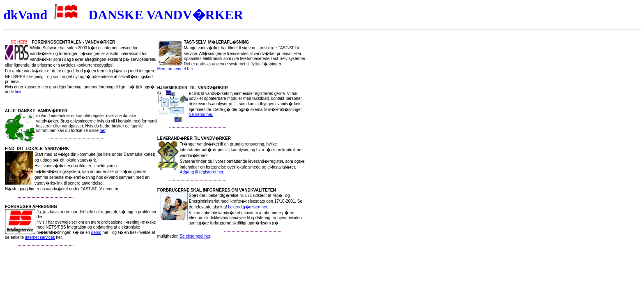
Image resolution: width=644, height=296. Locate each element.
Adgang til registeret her (202, 172)
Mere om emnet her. (176, 69)
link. (19, 92)
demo (96, 232)
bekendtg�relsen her (247, 207)
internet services (40, 237)
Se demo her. (201, 114)
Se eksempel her (195, 236)
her (103, 131)
